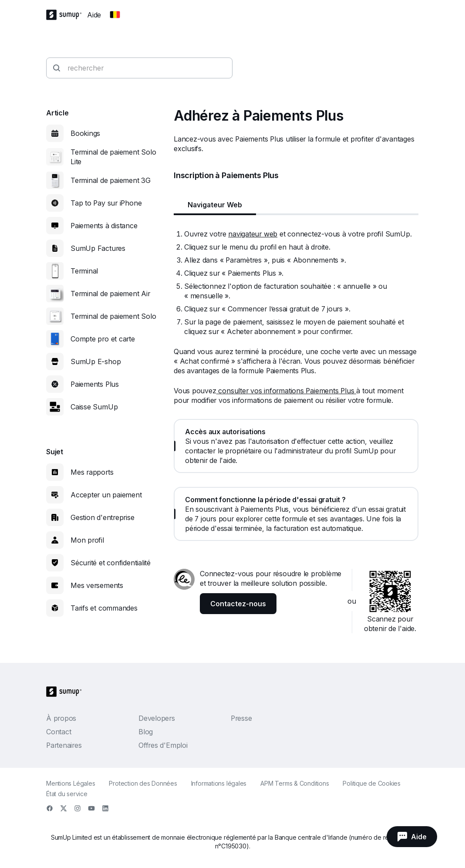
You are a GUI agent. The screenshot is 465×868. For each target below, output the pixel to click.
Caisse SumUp (94, 407)
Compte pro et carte (103, 339)
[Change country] (115, 15)
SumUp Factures (98, 248)
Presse (241, 718)
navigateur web (253, 234)
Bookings (85, 133)
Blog (146, 732)
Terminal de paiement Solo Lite (113, 157)
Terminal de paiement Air (110, 294)
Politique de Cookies (372, 783)
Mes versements (97, 585)
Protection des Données (143, 783)
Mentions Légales (71, 783)
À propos (61, 718)
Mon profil (87, 540)
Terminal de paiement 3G (111, 180)
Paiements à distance (104, 226)
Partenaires (64, 745)
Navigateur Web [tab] (215, 205)
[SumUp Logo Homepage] (67, 15)
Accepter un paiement (106, 495)
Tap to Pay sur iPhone (106, 203)
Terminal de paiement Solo (113, 316)
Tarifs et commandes (104, 608)
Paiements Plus (95, 384)
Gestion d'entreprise (103, 517)
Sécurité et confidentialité (111, 563)
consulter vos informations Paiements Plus (286, 391)
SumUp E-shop (96, 361)
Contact (59, 732)
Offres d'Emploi (163, 745)
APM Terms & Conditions (295, 783)
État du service (67, 794)
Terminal (84, 271)
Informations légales (219, 783)
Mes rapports (92, 472)
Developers (157, 718)
